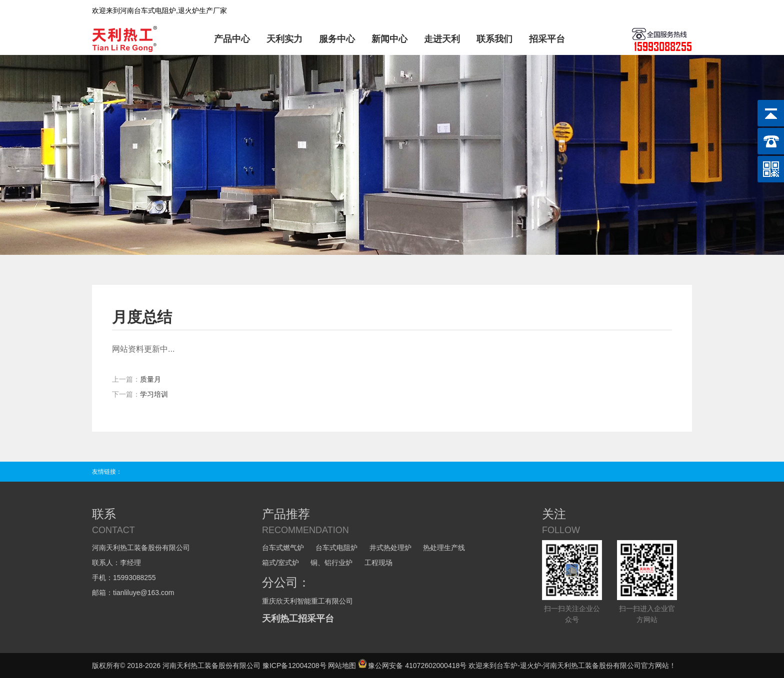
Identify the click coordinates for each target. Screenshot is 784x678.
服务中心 (337, 39)
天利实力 (284, 39)
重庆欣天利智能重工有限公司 (307, 601)
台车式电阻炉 (336, 548)
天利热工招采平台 (298, 619)
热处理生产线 (444, 548)
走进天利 (442, 39)
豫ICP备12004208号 (294, 666)
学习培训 (154, 394)
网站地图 (342, 666)
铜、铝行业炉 (331, 563)
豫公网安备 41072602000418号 (412, 666)
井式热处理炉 (390, 548)
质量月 (150, 379)
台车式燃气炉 (283, 548)
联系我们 (494, 39)
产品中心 (232, 39)
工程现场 (378, 563)
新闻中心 (389, 39)
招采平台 (547, 39)
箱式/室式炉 (280, 563)
